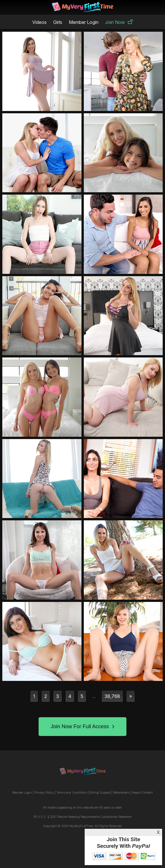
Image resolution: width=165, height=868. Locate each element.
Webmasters (121, 792)
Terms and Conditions (72, 792)
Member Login (84, 22)
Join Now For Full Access (83, 726)
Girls (58, 22)
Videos (39, 22)
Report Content (142, 792)
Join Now (119, 22)
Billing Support (100, 792)
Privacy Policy (44, 792)
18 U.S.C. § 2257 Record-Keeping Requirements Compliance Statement (83, 817)
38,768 (112, 696)
